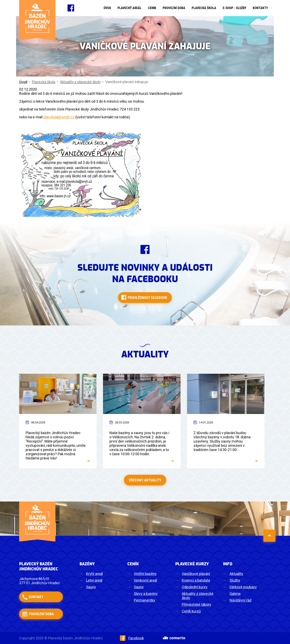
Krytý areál (94, 574)
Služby (235, 580)
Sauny (91, 587)
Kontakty (260, 8)
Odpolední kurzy (195, 587)
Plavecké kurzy (192, 564)
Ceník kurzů (191, 611)
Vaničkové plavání (196, 574)
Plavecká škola (204, 8)
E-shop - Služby (234, 8)
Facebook (132, 638)
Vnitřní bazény (145, 574)
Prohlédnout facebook (147, 298)
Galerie (235, 594)
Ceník (152, 8)
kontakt (36, 597)
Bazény (87, 564)
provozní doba (41, 614)
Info (228, 564)
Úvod (107, 8)
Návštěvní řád (240, 600)
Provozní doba (174, 8)
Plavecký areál (129, 8)
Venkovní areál (145, 580)
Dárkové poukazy (243, 587)
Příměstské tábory (196, 604)
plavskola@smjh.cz (59, 117)
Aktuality (236, 574)
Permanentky (144, 600)
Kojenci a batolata (196, 580)
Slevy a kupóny (146, 594)
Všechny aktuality (145, 480)
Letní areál (94, 580)
